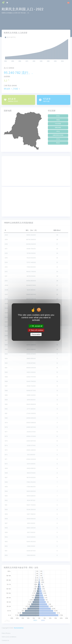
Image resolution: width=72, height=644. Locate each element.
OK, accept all (36, 326)
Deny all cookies (36, 330)
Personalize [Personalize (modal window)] (36, 334)
